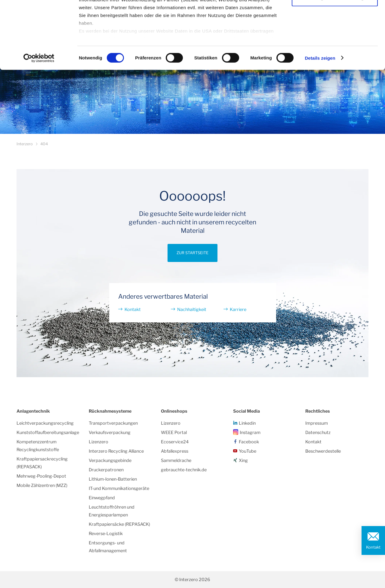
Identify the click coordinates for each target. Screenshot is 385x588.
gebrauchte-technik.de (184, 470)
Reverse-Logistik (106, 534)
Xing (243, 460)
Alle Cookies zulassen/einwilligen (335, 16)
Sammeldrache (176, 460)
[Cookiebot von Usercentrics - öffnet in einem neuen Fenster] (39, 96)
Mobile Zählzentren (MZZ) (42, 485)
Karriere (238, 309)
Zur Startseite (192, 253)
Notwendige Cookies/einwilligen (335, 36)
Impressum (317, 423)
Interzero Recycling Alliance (116, 451)
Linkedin (247, 423)
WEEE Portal (174, 433)
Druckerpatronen (106, 470)
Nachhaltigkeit (192, 309)
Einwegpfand (102, 498)
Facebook (249, 442)
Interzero (25, 144)
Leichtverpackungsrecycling (45, 423)
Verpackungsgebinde (110, 460)
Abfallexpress (175, 451)
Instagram (250, 433)
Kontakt (373, 547)
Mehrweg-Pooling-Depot (41, 476)
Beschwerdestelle (323, 451)
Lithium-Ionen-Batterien (113, 479)
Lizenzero (99, 442)
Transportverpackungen (113, 423)
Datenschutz (318, 433)
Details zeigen (320, 96)
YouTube (248, 451)
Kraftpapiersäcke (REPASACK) (119, 524)
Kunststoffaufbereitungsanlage (48, 433)
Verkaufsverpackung (110, 433)
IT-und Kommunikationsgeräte (119, 488)
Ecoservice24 (175, 442)
